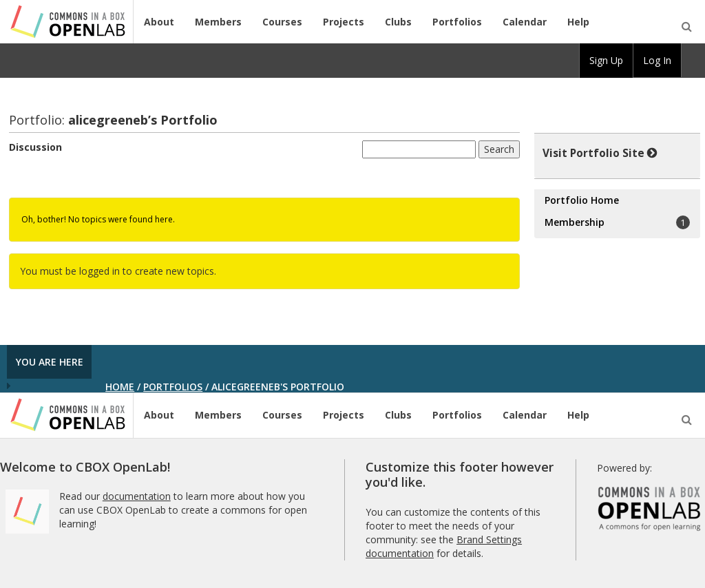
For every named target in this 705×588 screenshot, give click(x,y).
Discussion (35, 147)
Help (578, 22)
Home (120, 387)
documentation (137, 496)
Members (218, 22)
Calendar (525, 22)
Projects (344, 22)
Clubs (398, 22)
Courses (282, 22)
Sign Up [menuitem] (606, 60)
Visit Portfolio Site (600, 153)
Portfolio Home (582, 200)
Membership (617, 222)
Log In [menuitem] (657, 60)
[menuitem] (693, 61)
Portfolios (457, 22)
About (159, 22)
